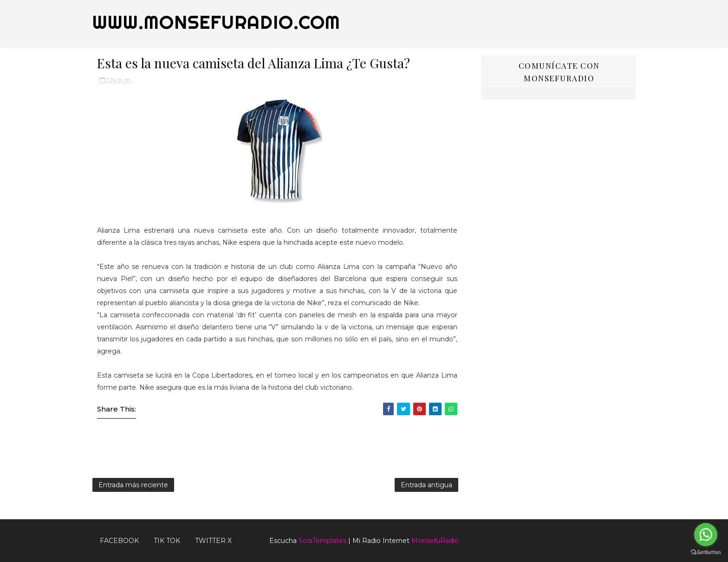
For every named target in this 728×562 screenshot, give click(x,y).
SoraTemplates (322, 541)
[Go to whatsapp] (706, 535)
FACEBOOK (119, 541)
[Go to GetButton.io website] (706, 552)
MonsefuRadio (435, 541)
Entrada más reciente (133, 485)
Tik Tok (167, 541)
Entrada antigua (426, 485)
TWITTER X (213, 541)
